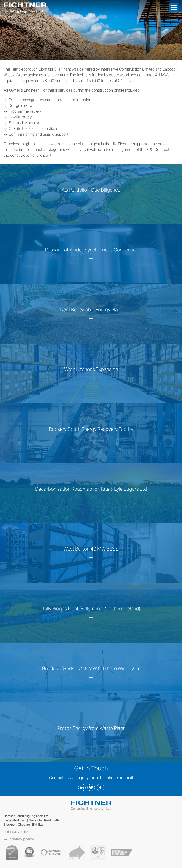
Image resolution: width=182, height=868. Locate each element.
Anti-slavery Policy (16, 832)
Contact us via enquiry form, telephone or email (91, 778)
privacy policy (22, 839)
